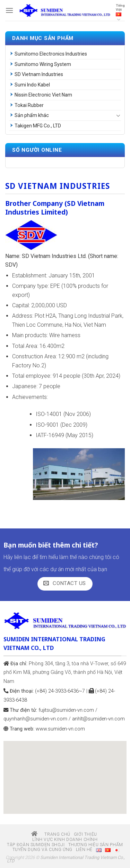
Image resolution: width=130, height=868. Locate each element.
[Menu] (9, 10)
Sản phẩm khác (32, 115)
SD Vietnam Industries (39, 74)
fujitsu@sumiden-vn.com (66, 710)
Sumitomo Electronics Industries (51, 54)
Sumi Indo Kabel (32, 85)
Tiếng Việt (120, 13)
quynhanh (35, 719)
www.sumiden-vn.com (60, 729)
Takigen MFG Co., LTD (38, 126)
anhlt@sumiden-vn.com (98, 719)
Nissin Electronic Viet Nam (43, 95)
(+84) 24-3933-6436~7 (60, 691)
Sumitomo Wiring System (43, 64)
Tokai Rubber (29, 105)
